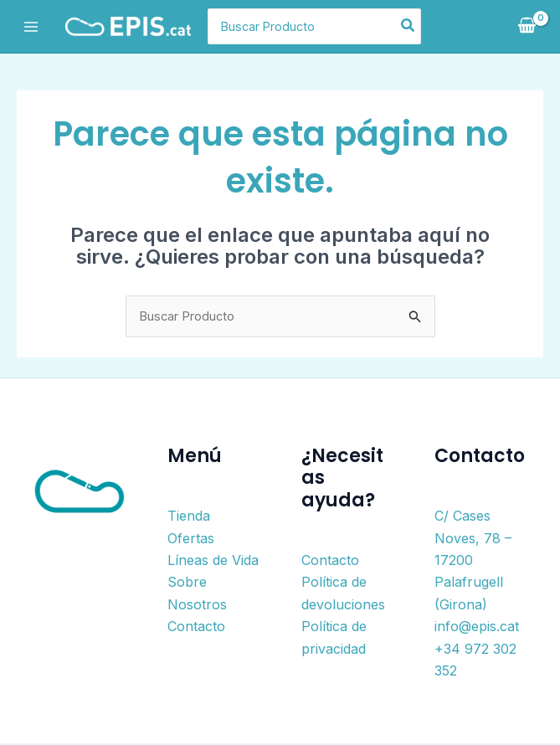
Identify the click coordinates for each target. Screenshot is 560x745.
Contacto (196, 628)
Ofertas (191, 540)
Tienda (189, 517)
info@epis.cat (477, 628)
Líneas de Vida (213, 562)
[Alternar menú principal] (31, 26)
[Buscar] (434, 27)
